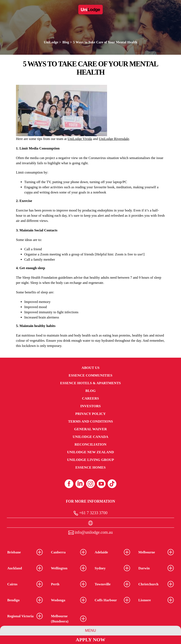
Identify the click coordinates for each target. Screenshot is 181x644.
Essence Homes (90, 467)
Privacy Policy (90, 414)
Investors (91, 406)
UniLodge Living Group (91, 460)
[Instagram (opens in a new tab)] (90, 484)
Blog (66, 42)
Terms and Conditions (90, 421)
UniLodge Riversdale (114, 139)
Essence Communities (91, 375)
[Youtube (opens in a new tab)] (101, 484)
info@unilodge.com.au (91, 532)
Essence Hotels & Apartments (91, 383)
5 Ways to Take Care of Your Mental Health (105, 42)
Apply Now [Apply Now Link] (91, 640)
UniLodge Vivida (80, 139)
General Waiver (90, 429)
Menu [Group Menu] (91, 631)
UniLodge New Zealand (90, 452)
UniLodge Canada (90, 437)
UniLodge (51, 42)
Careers (90, 398)
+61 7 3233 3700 (90, 513)
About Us (91, 368)
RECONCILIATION (90, 444)
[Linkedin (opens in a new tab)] (80, 484)
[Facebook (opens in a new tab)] (69, 484)
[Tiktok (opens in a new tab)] (112, 484)
